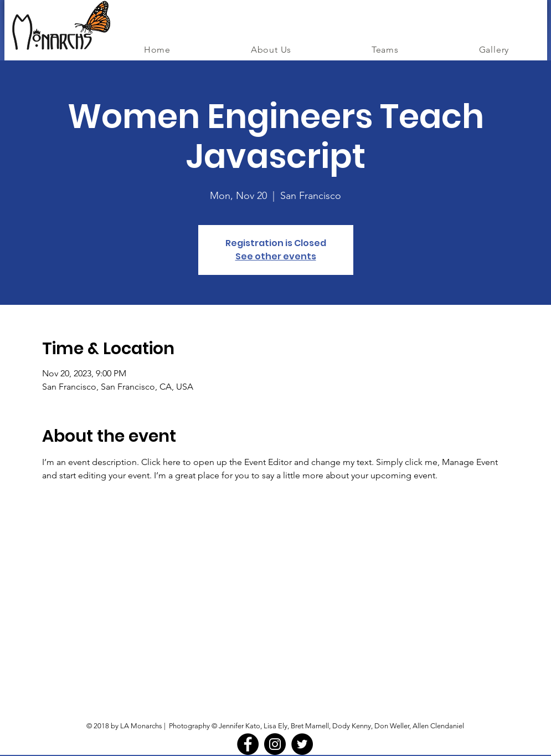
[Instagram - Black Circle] (275, 744)
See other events (276, 256)
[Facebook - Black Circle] (248, 744)
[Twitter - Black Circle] (302, 744)
